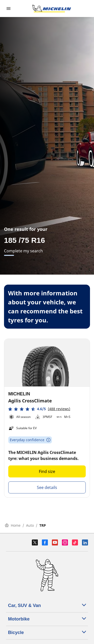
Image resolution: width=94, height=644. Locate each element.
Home (13, 525)
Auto (30, 525)
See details (47, 487)
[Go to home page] (52, 9)
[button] (39, 409)
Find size (47, 471)
